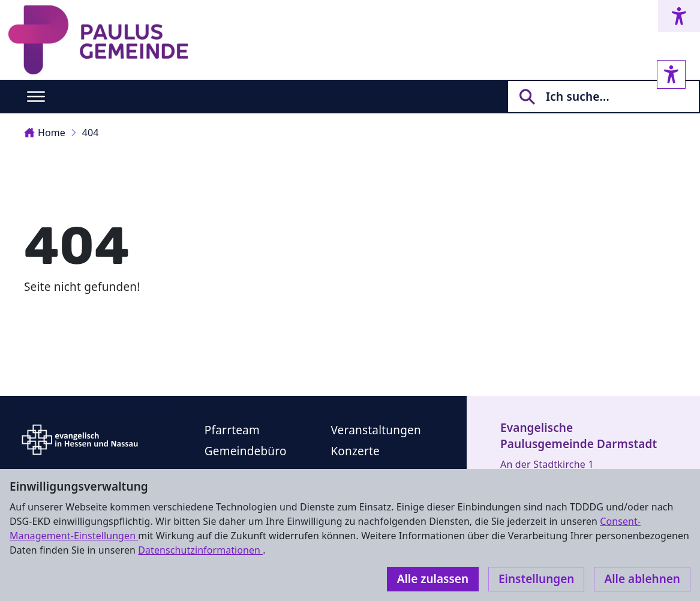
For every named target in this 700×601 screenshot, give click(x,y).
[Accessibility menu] (679, 16)
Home (45, 133)
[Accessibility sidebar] (671, 74)
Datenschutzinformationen (200, 550)
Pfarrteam (232, 430)
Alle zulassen (433, 579)
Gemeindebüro (246, 451)
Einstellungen (536, 579)
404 (91, 133)
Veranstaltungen (375, 430)
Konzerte (355, 451)
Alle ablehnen (642, 579)
